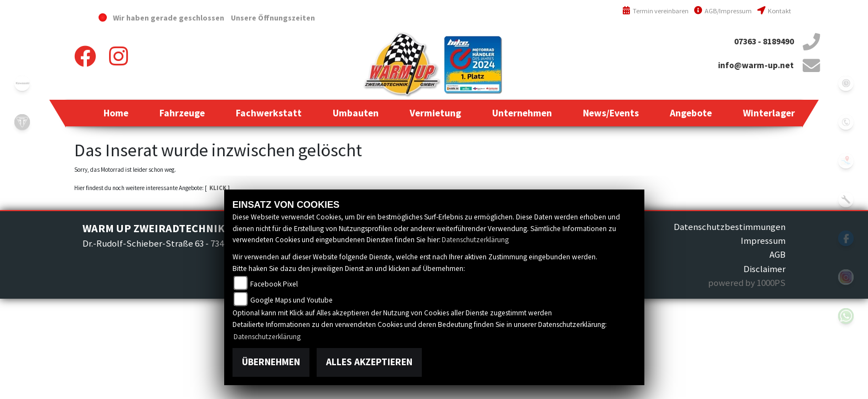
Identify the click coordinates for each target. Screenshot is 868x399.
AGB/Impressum (723, 11)
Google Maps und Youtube (291, 300)
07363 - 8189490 (764, 41)
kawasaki (22, 83)
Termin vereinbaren (655, 11)
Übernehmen (271, 362)
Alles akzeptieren (369, 362)
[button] (182, 113)
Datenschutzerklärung (475, 240)
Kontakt (774, 11)
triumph (22, 122)
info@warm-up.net (756, 65)
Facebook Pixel (274, 284)
